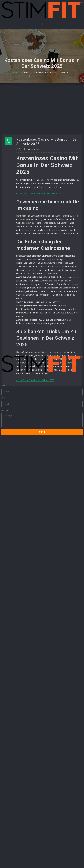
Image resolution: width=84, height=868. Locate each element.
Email (4, 382)
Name (4, 370)
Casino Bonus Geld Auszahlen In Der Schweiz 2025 (39, 269)
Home (18, 79)
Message (5, 394)
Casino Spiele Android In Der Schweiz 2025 (35, 441)
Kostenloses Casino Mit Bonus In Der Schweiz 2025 (46, 79)
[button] (42, 24)
